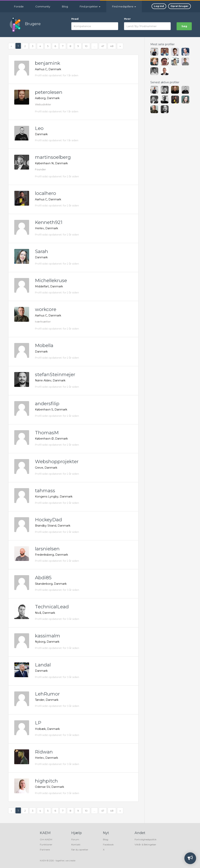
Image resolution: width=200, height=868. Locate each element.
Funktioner (46, 844)
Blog (65, 6)
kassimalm (48, 636)
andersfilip (47, 404)
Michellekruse (51, 280)
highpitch (46, 781)
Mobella (44, 345)
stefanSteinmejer (55, 374)
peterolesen (49, 92)
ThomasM (47, 433)
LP (38, 723)
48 (112, 46)
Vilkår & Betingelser (145, 844)
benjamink (48, 63)
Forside (19, 6)
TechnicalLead (52, 607)
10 (86, 46)
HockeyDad (48, 520)
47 (103, 46)
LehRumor (47, 694)
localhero (46, 193)
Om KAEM (46, 839)
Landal (43, 665)
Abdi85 (43, 578)
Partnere (45, 850)
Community (43, 6)
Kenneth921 (49, 222)
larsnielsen (47, 549)
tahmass (45, 491)
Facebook (108, 844)
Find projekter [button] (90, 6)
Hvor (127, 19)
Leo (39, 128)
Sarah (42, 251)
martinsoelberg (53, 157)
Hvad (75, 19)
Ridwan (44, 752)
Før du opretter (80, 850)
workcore (46, 309)
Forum (75, 839)
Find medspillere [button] (124, 6)
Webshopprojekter (57, 462)
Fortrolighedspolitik (146, 839)
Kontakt (76, 844)
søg (184, 26)
